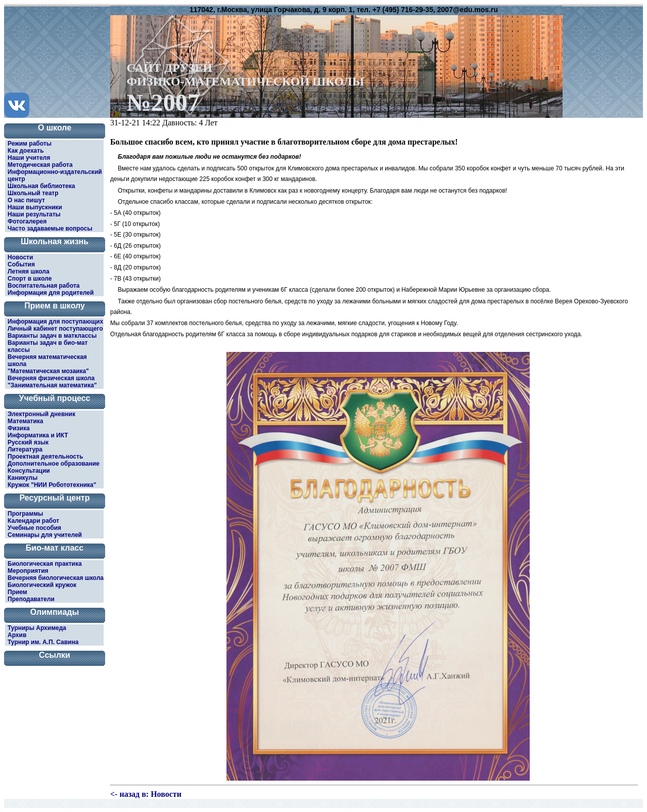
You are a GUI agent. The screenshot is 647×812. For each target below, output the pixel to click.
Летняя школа (29, 272)
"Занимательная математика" (52, 385)
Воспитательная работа (44, 286)
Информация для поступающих (55, 322)
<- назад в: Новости (146, 794)
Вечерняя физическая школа (51, 378)
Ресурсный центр (55, 498)
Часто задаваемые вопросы (50, 229)
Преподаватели (31, 599)
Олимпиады (55, 612)
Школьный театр (33, 193)
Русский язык (28, 442)
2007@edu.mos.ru (468, 10)
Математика (26, 421)
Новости (20, 257)
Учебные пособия (34, 528)
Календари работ (33, 521)
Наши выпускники (35, 207)
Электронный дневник (41, 414)
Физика (19, 428)
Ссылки (55, 655)
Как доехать (26, 151)
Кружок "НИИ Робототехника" (52, 485)
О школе (55, 128)
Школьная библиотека (41, 186)
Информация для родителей (51, 293)
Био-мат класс (55, 548)
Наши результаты (34, 214)
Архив (17, 635)
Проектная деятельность (45, 457)
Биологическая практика (45, 564)
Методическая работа (40, 165)
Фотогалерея (27, 221)
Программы (25, 514)
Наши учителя (29, 158)
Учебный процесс (55, 398)
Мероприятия (28, 571)
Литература (25, 449)
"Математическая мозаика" (48, 371)
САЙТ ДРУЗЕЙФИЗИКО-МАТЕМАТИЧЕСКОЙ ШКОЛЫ (246, 87)
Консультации (29, 471)
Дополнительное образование (54, 464)
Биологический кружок (42, 585)
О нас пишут (26, 200)
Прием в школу (55, 306)
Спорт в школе (30, 279)
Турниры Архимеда (37, 628)
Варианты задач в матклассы (52, 336)
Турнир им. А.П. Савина (43, 642)
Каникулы (22, 478)
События (21, 264)
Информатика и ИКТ (38, 435)
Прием (17, 592)
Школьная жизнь (55, 241)
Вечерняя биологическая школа (56, 578)
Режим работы (30, 144)
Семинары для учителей (45, 535)
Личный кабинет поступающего (55, 329)
